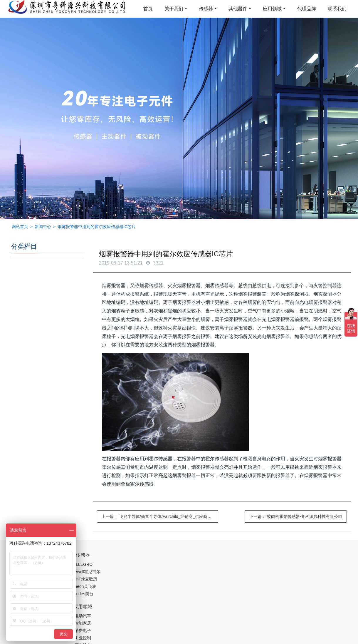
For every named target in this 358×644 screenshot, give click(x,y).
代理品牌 (307, 9)
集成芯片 (110, 640)
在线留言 (317, 626)
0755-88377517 (279, 558)
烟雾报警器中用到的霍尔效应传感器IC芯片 (97, 227)
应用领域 (272, 9)
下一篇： (296, 516)
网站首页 (20, 227)
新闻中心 (43, 227)
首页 (148, 9)
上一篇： (160, 516)
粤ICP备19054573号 (178, 625)
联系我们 (337, 9)
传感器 (206, 9)
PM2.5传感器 (85, 640)
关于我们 (174, 9)
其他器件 (238, 9)
